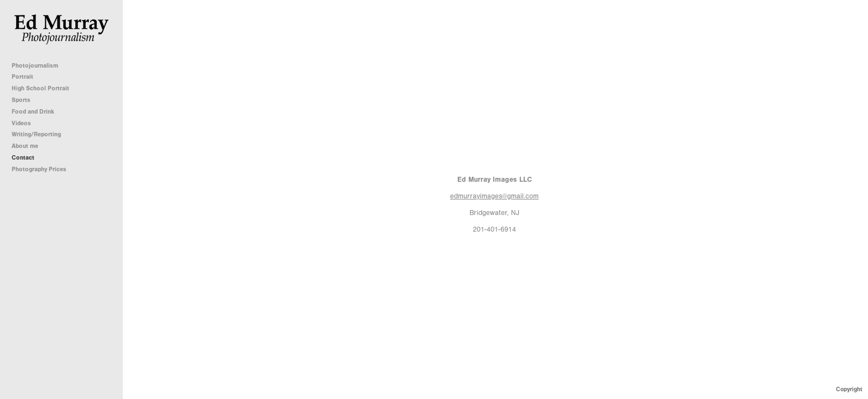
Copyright (849, 389)
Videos (21, 123)
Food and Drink (33, 112)
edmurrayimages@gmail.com (494, 196)
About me (25, 146)
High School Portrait (40, 88)
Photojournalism (39, 66)
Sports (21, 100)
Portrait (22, 77)
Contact (23, 158)
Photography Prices (39, 169)
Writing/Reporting (40, 134)
